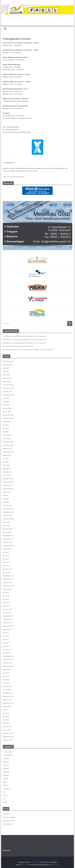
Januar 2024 (7, 412)
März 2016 (6, 683)
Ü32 (4, 799)
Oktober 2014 (7, 740)
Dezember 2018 (8, 576)
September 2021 (8, 489)
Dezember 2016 (8, 656)
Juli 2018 (6, 593)
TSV (4, 792)
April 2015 (6, 720)
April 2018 (6, 603)
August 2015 (7, 706)
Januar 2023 (7, 438)
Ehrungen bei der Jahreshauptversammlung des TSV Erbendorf (24, 343)
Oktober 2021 (7, 485)
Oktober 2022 (7, 448)
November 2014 (8, 737)
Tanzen (5, 785)
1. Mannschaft (8, 752)
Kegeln (5, 782)
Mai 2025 (6, 371)
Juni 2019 (6, 556)
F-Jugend (6, 775)
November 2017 (8, 619)
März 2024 (6, 405)
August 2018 (7, 589)
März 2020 (6, 526)
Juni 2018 (6, 596)
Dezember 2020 (8, 509)
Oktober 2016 (7, 663)
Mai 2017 (6, 639)
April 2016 (6, 680)
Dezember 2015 (8, 693)
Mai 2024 (6, 402)
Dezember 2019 (8, 536)
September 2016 (8, 666)
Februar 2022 (7, 472)
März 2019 (6, 566)
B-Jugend (6, 762)
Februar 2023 (7, 435)
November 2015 (8, 696)
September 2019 (8, 546)
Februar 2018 (7, 609)
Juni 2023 (6, 428)
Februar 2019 (7, 569)
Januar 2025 (7, 381)
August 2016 (7, 670)
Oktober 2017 (7, 623)
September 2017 (8, 626)
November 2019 (8, 539)
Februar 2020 (7, 529)
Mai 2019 (6, 559)
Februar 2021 (7, 505)
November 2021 (8, 482)
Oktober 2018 (7, 582)
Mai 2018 (6, 599)
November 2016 (8, 660)
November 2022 (8, 445)
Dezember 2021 (8, 479)
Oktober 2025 (7, 365)
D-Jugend (6, 769)
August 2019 (7, 549)
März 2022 (6, 469)
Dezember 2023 (8, 415)
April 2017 (6, 643)
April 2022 (6, 465)
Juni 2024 (6, 398)
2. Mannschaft (8, 755)
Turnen (5, 795)
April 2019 (6, 562)
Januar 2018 (7, 613)
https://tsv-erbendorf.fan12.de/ (13, 177)
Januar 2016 (7, 690)
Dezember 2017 (8, 616)
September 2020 (8, 519)
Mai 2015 (6, 716)
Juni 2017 (6, 636)
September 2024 (8, 395)
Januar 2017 (7, 653)
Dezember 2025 (8, 361)
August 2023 (7, 422)
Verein (5, 802)
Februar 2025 (7, 378)
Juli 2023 (6, 425)
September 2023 (8, 418)
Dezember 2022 (8, 442)
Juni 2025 (6, 368)
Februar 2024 (7, 408)
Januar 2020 (7, 532)
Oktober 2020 (7, 515)
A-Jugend (6, 759)
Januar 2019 (7, 572)
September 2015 (8, 703)
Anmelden (6, 814)
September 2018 (8, 586)
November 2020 (8, 512)
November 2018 (8, 579)
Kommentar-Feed (9, 821)
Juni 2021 (6, 499)
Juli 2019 (6, 552)
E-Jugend (6, 772)
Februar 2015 (7, 727)
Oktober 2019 (7, 542)
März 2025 (6, 375)
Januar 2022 (7, 475)
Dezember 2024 (8, 385)
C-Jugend (6, 765)
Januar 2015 (7, 730)
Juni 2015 (6, 713)
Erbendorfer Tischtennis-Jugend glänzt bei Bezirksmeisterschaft (25, 340)
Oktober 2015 (7, 700)
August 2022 (7, 455)
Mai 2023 (6, 432)
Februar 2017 (7, 649)
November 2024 (8, 388)
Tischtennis (7, 789)
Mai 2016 (6, 676)
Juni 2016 (6, 673)
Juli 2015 (6, 710)
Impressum (7, 850)
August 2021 (7, 492)
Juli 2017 (6, 633)
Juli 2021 (6, 495)
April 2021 (6, 502)
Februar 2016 (7, 686)
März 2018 (6, 606)
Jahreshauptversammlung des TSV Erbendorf (18, 346)
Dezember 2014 (8, 733)
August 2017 (7, 629)
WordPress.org (8, 824)
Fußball (5, 779)
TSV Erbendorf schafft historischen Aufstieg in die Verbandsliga (24, 336)
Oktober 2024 (7, 392)
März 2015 (6, 723)
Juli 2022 (6, 459)
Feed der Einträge (9, 817)
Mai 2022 (6, 462)
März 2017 (6, 646)
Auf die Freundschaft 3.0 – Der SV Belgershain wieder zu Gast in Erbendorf (28, 350)
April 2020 (6, 522)
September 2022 (8, 452)
